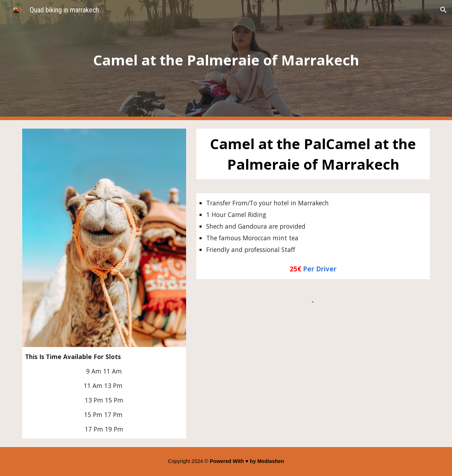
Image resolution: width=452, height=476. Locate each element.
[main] (226, 60)
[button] (444, 10)
